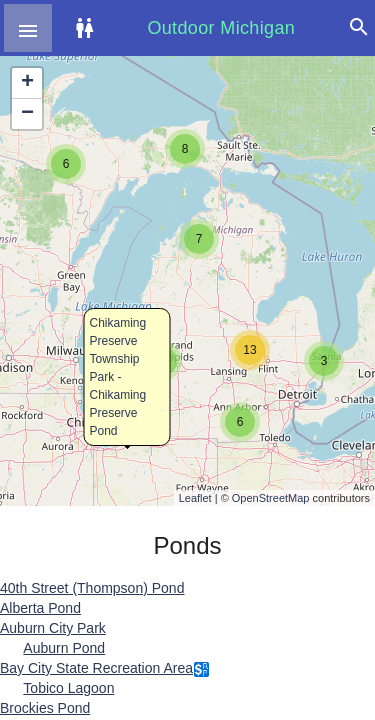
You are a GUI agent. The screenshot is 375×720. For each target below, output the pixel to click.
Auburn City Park (53, 628)
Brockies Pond (45, 708)
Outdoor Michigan (221, 28)
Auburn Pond (64, 648)
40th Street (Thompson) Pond (92, 588)
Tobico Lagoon (68, 688)
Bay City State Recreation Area (96, 668)
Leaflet (195, 498)
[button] (28, 28)
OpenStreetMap (271, 498)
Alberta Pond (40, 608)
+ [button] (27, 83)
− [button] (27, 114)
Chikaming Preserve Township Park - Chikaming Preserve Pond (118, 377)
